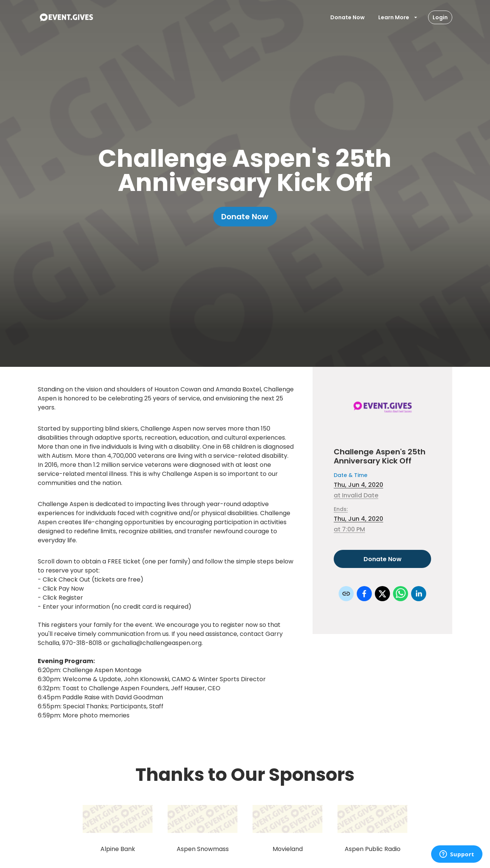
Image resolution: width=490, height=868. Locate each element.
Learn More (398, 17)
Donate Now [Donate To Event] (347, 17)
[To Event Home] (66, 17)
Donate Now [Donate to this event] (382, 559)
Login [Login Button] (440, 17)
